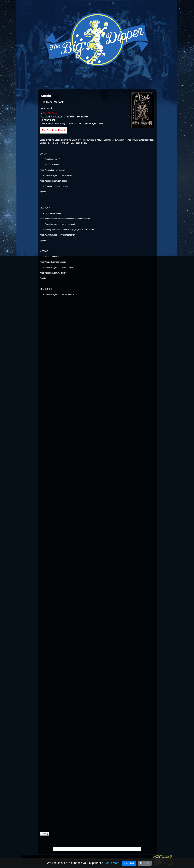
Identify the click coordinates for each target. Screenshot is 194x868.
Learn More (112, 863)
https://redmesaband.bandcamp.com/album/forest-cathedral (65, 219)
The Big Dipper (51, 113)
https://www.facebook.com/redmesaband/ (57, 235)
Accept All (129, 863)
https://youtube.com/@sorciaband (54, 186)
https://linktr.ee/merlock (50, 257)
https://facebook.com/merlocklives (54, 273)
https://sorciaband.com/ (50, 159)
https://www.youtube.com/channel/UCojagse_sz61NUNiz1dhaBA (67, 230)
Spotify (43, 192)
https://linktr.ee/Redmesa (50, 213)
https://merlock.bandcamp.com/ (53, 262)
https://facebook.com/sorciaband (54, 181)
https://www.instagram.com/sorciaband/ (57, 175)
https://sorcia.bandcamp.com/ (52, 170)
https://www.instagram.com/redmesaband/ (58, 224)
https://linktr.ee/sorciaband (51, 165)
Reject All (145, 863)
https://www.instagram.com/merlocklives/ (57, 268)
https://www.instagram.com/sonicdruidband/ (58, 294)
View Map (45, 834)
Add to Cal (49, 120)
